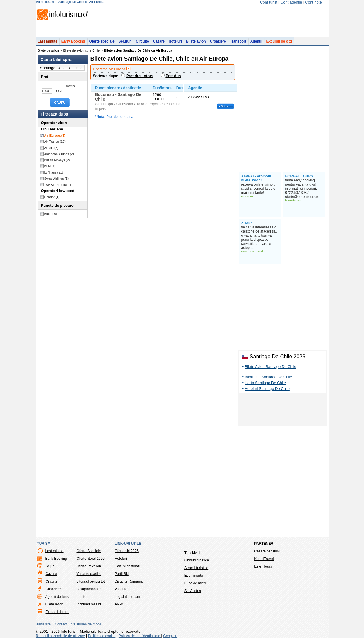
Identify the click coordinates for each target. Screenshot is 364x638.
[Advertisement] (282, 410)
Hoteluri (175, 41)
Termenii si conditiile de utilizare (60, 636)
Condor (52, 197)
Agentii (256, 41)
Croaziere (218, 41)
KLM (50, 166)
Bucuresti (51, 214)
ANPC (120, 604)
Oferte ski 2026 (127, 551)
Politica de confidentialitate (140, 636)
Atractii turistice (196, 568)
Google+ (170, 636)
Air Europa (55, 135)
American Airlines (59, 154)
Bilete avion (196, 41)
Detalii (225, 106)
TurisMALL (193, 553)
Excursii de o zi (279, 41)
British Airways (57, 160)
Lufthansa (54, 172)
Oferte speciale (102, 41)
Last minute (48, 41)
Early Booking (73, 41)
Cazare (159, 41)
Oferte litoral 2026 (91, 559)
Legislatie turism (128, 597)
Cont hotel (314, 2)
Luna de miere (196, 583)
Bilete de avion (48, 50)
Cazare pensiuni (267, 551)
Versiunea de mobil (86, 624)
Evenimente (194, 576)
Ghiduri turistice (197, 560)
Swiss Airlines (57, 179)
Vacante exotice (89, 574)
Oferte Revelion (89, 566)
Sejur (50, 566)
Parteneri (264, 544)
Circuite (142, 41)
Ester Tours (263, 566)
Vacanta (121, 589)
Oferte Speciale (89, 551)
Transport (238, 41)
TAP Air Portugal (58, 185)
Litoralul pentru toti (91, 581)
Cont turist (269, 2)
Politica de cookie (102, 636)
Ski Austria (193, 591)
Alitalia (51, 148)
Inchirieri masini (89, 604)
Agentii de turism (58, 597)
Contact (61, 624)
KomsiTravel (264, 559)
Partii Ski (122, 574)
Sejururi (125, 41)
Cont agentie (291, 2)
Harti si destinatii (128, 566)
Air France (55, 142)
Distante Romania (129, 581)
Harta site (43, 624)
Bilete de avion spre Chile (82, 50)
